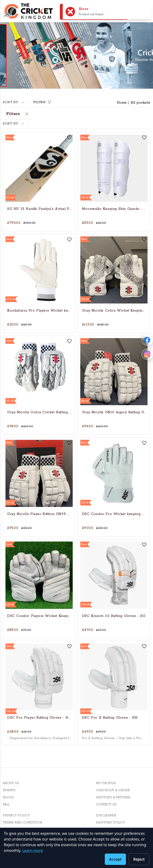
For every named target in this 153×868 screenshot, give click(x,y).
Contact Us (106, 805)
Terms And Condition (22, 823)
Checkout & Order (113, 790)
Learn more (33, 850)
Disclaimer (106, 815)
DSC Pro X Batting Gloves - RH (110, 718)
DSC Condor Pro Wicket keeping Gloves (114, 514)
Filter (43, 103)
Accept (115, 859)
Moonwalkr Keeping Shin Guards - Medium (114, 209)
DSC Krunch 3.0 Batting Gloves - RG (114, 616)
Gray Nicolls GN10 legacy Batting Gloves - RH (114, 412)
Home (122, 103)
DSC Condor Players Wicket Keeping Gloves (39, 616)
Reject (139, 859)
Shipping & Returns (113, 797)
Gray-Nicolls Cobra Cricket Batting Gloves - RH (39, 412)
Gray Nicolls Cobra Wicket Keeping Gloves (114, 311)
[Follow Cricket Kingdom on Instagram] (147, 354)
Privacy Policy (16, 815)
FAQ (6, 805)
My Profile (106, 783)
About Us (11, 783)
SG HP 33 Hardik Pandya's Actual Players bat (39, 209)
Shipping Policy (110, 823)
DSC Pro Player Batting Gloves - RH (39, 718)
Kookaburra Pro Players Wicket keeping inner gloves (39, 311)
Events (9, 790)
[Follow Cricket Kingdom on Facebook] (147, 340)
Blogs (8, 797)
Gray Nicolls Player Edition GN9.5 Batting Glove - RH (39, 514)
